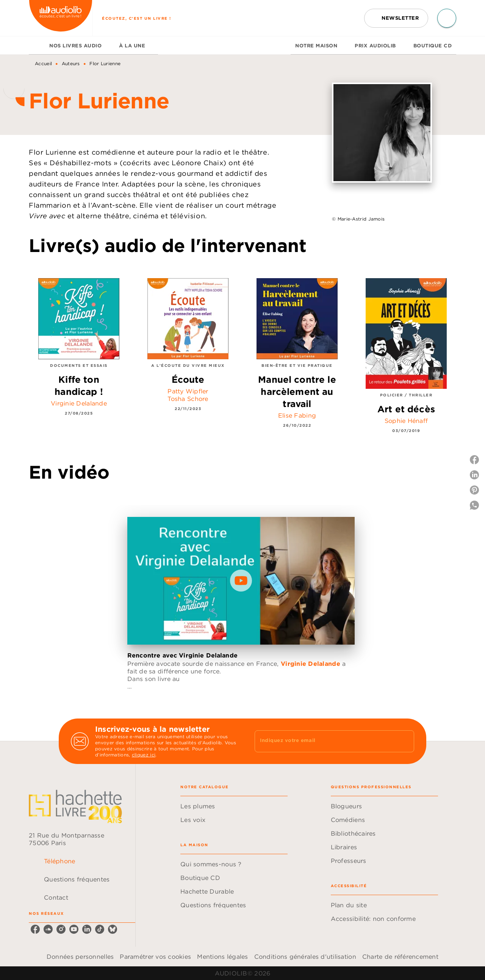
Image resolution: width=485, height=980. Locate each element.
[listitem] (35, 929)
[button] (396, 18)
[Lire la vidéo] (241, 581)
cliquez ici (144, 755)
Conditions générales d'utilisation (305, 957)
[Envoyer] (405, 741)
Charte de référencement (400, 957)
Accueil (43, 63)
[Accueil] (61, 18)
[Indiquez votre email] (325, 741)
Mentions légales (222, 957)
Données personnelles (80, 957)
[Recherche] (447, 18)
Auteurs (71, 63)
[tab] (37, 45)
